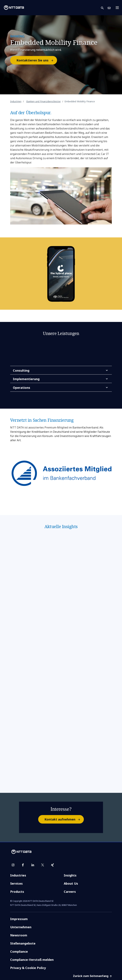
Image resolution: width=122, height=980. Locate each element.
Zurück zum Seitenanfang (92, 976)
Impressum (19, 919)
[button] (104, 8)
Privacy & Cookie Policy (28, 968)
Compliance (19, 951)
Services (16, 883)
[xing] (52, 865)
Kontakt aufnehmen (64, 819)
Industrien (16, 101)
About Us (71, 883)
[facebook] (23, 865)
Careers (70, 892)
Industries (18, 875)
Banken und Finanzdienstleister (44, 101)
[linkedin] (33, 865)
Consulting (21, 370)
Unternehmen (21, 927)
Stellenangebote (23, 943)
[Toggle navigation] (118, 8)
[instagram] (13, 865)
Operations (22, 388)
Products (17, 892)
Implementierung (26, 379)
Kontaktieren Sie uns (37, 60)
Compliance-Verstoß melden (32, 960)
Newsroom (19, 935)
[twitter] (43, 865)
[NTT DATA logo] (14, 8)
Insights (70, 875)
